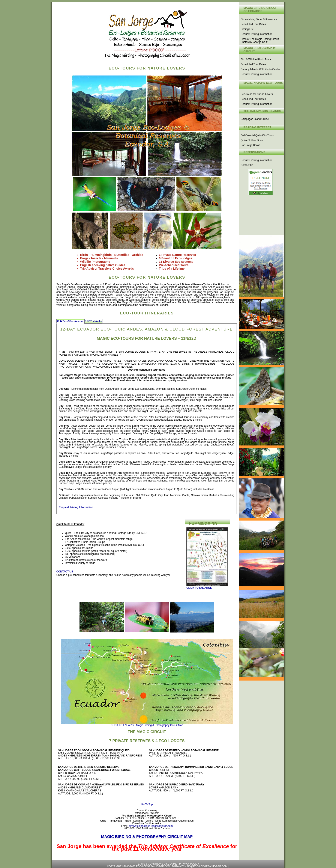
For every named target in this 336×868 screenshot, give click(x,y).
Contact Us (247, 165)
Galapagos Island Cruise (255, 119)
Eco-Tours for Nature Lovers (257, 94)
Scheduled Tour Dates (253, 24)
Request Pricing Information (256, 34)
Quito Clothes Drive (252, 140)
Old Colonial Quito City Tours (257, 135)
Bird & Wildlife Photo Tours (256, 59)
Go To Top (147, 805)
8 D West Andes (93, 321)
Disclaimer (171, 864)
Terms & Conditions (150, 864)
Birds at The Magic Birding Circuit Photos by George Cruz (260, 41)
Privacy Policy (189, 864)
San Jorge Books (250, 145)
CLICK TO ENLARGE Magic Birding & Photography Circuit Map (147, 725)
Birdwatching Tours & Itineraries (259, 19)
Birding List (247, 29)
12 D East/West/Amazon (70, 321)
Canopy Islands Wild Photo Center (260, 69)
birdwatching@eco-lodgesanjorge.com (151, 826)
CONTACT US (65, 572)
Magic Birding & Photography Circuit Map (147, 837)
